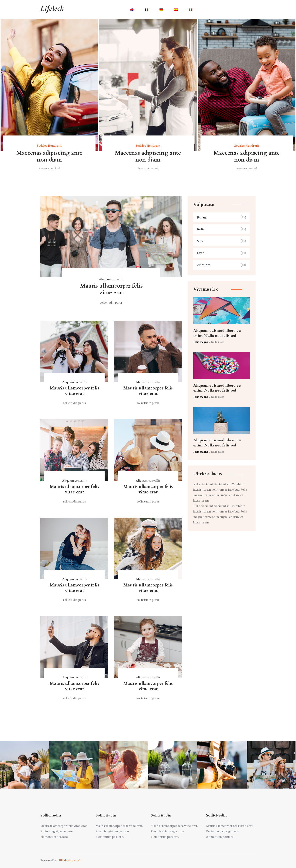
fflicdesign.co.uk (70, 860)
